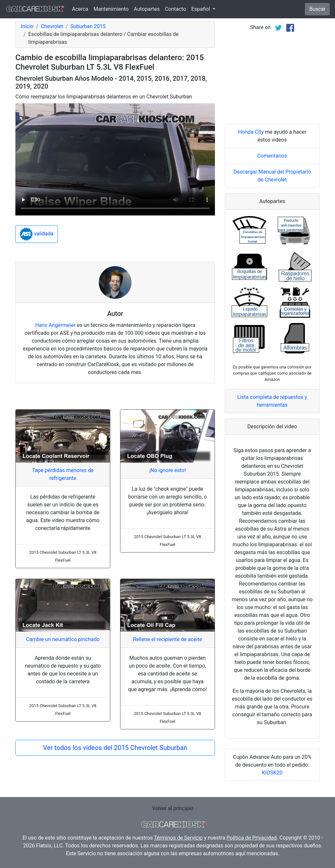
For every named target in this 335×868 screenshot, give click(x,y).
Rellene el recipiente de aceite (168, 639)
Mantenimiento (111, 9)
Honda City (251, 132)
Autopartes (147, 9)
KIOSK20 (272, 773)
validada (37, 234)
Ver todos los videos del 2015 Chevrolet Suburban (115, 748)
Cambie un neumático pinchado (63, 639)
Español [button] (201, 9)
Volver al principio (173, 808)
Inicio (27, 26)
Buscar (317, 9)
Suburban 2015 (88, 26)
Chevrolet (52, 26)
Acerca (80, 9)
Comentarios (272, 156)
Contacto (176, 9)
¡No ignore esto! (167, 470)
